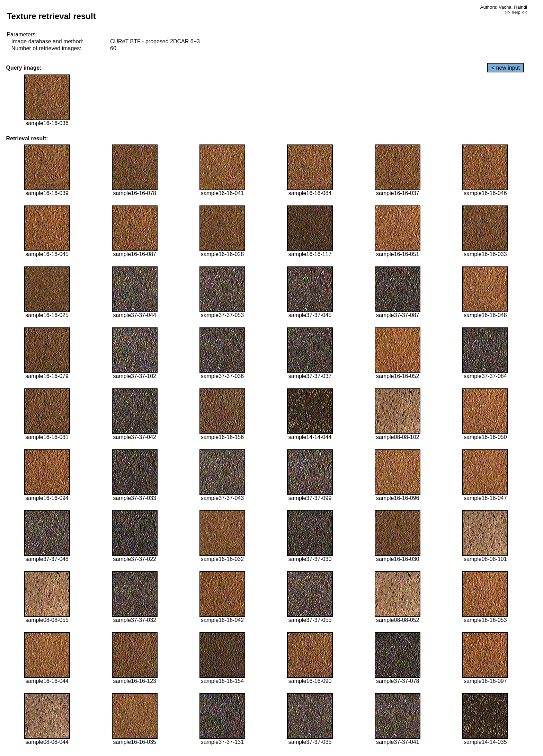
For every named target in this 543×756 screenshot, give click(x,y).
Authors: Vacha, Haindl (504, 7)
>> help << (516, 12)
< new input (506, 68)
